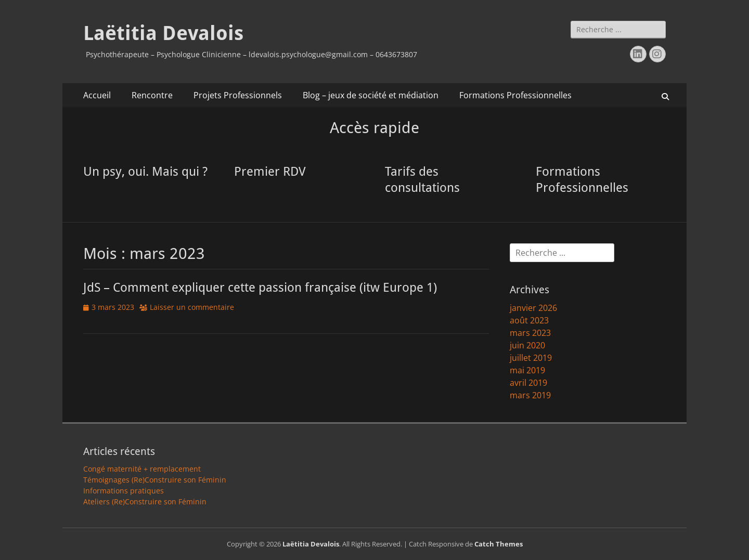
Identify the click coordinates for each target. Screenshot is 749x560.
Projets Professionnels (238, 95)
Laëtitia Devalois (163, 33)
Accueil (97, 95)
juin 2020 (527, 345)
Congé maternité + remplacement (142, 469)
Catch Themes (499, 544)
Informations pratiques (124, 491)
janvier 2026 (533, 308)
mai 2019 (527, 370)
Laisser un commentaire (192, 307)
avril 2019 (528, 383)
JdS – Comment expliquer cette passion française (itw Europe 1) (260, 288)
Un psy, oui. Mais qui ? (145, 172)
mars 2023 (530, 333)
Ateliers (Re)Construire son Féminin (145, 502)
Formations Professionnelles (515, 95)
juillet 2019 (531, 358)
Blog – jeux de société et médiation (371, 95)
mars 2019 (530, 395)
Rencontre (152, 95)
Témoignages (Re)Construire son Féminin (155, 480)
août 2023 (529, 320)
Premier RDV (270, 172)
